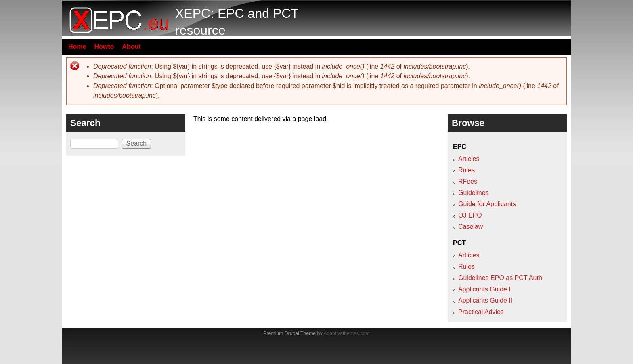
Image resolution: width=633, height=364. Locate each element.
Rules (466, 170)
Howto (104, 47)
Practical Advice (481, 312)
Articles (469, 159)
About (131, 47)
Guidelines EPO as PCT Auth (500, 278)
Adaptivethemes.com (346, 333)
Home (77, 47)
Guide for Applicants (487, 204)
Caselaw (471, 227)
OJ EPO (470, 215)
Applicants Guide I (484, 289)
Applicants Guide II (485, 300)
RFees (468, 181)
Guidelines (474, 193)
